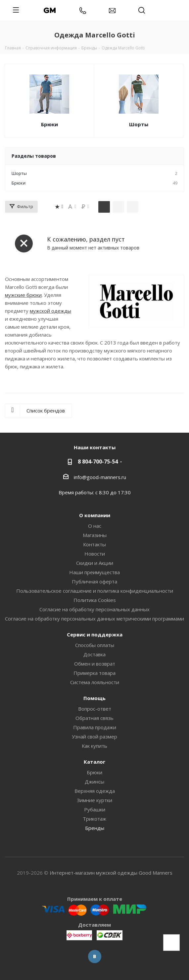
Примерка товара (94, 673)
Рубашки (95, 809)
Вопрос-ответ (95, 709)
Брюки (49, 124)
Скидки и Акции (95, 563)
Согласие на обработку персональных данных (94, 609)
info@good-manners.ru (100, 477)
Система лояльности (95, 682)
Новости (95, 554)
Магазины (95, 535)
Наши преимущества (94, 572)
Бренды (95, 828)
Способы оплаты (95, 645)
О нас (95, 526)
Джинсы (94, 782)
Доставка (94, 654)
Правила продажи (95, 727)
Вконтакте (95, 956)
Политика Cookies (95, 600)
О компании (95, 515)
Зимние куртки (94, 800)
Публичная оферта (94, 581)
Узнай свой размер (94, 736)
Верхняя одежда (95, 791)
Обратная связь (94, 718)
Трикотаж (94, 819)
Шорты (139, 124)
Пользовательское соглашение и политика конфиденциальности (95, 591)
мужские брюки (23, 295)
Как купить (94, 746)
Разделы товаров (34, 156)
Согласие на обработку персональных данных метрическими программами (94, 619)
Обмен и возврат (95, 664)
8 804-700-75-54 (98, 462)
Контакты (94, 544)
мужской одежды (50, 311)
